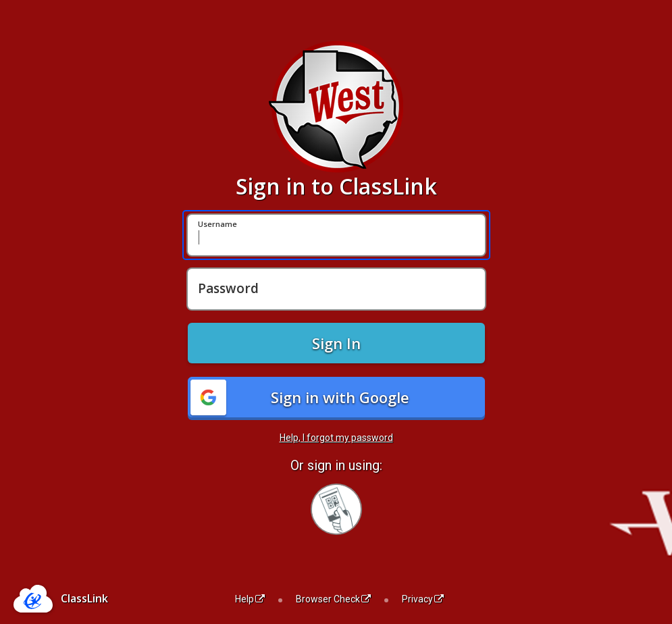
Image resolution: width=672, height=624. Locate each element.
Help (250, 599)
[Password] (336, 289)
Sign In (336, 343)
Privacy (423, 599)
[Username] (336, 235)
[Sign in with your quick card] (336, 509)
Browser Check (333, 599)
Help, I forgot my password (336, 438)
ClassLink (84, 598)
